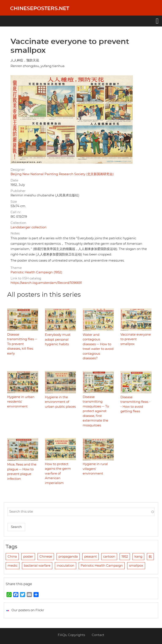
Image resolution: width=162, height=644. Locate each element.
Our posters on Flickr (28, 610)
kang (138, 557)
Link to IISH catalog (26, 278)
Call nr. (16, 212)
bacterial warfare (37, 566)
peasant (90, 557)
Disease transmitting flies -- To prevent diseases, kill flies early (22, 344)
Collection (18, 223)
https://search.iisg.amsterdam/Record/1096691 (46, 283)
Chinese (46, 557)
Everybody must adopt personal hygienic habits (58, 340)
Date (14, 181)
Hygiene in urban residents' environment (21, 402)
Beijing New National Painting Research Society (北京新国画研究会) (62, 174)
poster (28, 557)
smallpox (136, 566)
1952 (125, 557)
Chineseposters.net (40, 9)
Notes (15, 233)
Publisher (18, 191)
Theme (16, 268)
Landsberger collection (28, 227)
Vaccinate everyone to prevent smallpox (136, 339)
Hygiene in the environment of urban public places (60, 402)
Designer (18, 170)
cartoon (109, 557)
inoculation (65, 566)
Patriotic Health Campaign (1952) (36, 272)
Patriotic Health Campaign (102, 566)
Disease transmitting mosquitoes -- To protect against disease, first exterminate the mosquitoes (96, 411)
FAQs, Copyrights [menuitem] (71, 635)
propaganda (68, 557)
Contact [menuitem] (98, 635)
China (12, 557)
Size (14, 202)
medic (13, 566)
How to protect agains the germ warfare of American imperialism (58, 474)
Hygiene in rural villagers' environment (95, 469)
